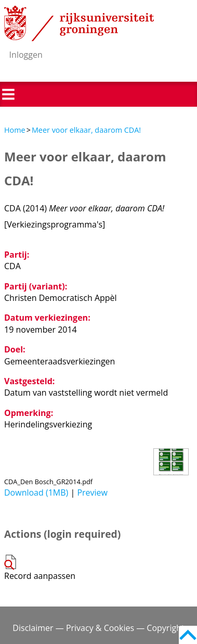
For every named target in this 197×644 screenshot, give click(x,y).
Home (15, 130)
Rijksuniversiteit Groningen (79, 23)
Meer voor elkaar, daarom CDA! (86, 130)
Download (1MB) (36, 493)
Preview (92, 493)
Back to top (188, 635)
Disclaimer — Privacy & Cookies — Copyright (98, 628)
